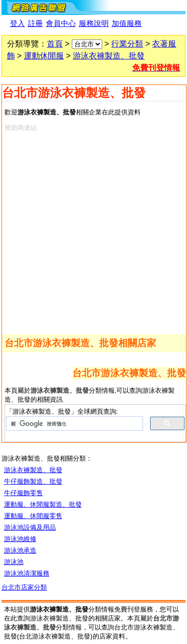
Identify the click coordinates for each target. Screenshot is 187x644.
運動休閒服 (44, 56)
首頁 (55, 44)
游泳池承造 (20, 550)
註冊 (35, 23)
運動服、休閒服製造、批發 (43, 504)
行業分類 (127, 44)
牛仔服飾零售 (23, 493)
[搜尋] (74, 424)
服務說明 (94, 23)
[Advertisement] (93, 231)
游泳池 (14, 562)
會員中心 (61, 23)
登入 (17, 23)
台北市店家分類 (24, 587)
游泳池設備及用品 (30, 527)
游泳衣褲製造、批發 (109, 56)
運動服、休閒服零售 (33, 516)
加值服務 (127, 23)
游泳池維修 (20, 539)
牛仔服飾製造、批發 (33, 481)
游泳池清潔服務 (27, 573)
